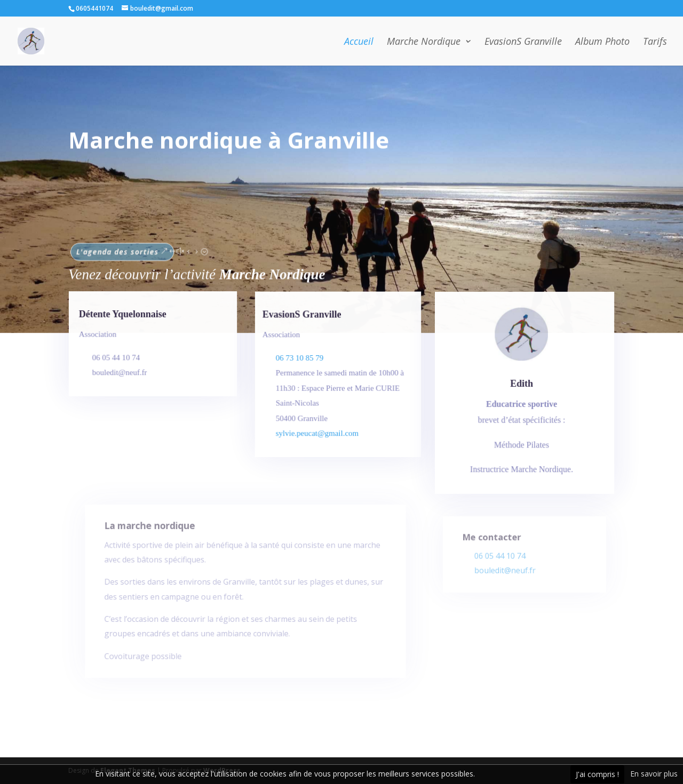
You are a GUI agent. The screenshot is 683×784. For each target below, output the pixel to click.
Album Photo (602, 42)
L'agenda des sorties (124, 247)
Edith (522, 388)
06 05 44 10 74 (502, 558)
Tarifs (655, 42)
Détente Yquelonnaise (124, 317)
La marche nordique (157, 538)
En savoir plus (654, 774)
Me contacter (494, 541)
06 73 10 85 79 (301, 361)
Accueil (359, 42)
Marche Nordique (424, 42)
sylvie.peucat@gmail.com (319, 434)
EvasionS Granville (523, 42)
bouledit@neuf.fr (506, 572)
